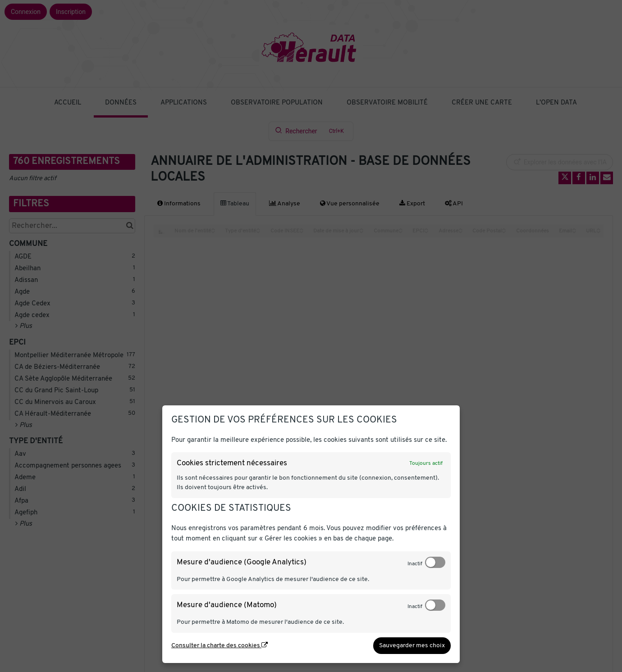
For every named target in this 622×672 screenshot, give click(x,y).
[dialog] (311, 534)
